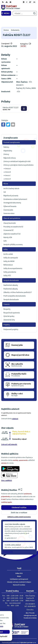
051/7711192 (30, 603)
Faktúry (23, 37)
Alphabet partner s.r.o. (28, 633)
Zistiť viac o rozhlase (19, 503)
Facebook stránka (30, 608)
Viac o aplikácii (7, 471)
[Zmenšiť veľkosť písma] (27, 2)
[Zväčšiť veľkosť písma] (30, 2)
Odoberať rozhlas (19, 498)
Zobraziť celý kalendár (9, 435)
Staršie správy (8, 542)
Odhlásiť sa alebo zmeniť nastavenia (19, 507)
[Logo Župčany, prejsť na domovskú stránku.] (19, 7)
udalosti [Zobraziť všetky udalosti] (15, 409)
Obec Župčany (25, 636)
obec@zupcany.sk (30, 606)
